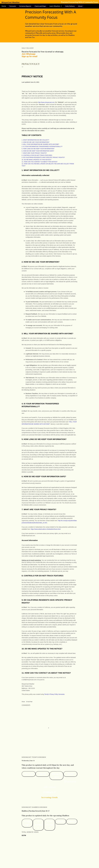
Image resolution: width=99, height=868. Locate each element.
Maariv (70, 774)
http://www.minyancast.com (46, 102)
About (80, 6)
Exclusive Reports (25, 6)
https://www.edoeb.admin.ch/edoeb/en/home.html (46, 529)
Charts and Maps (40, 6)
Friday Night (27, 823)
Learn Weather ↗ (56, 6)
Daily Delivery (70, 6)
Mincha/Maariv (56, 776)
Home (4, 6)
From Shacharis (49, 825)
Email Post (29, 702)
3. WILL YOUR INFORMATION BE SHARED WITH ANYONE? (40, 144)
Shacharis (29, 774)
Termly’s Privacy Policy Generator (54, 694)
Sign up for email (29, 56)
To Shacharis (38, 825)
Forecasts (13, 6)
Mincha (43, 774)
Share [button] (23, 702)
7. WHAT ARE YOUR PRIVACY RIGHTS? (34, 153)
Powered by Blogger (49, 857)
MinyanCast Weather (11, 2)
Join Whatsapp (29, 54)
